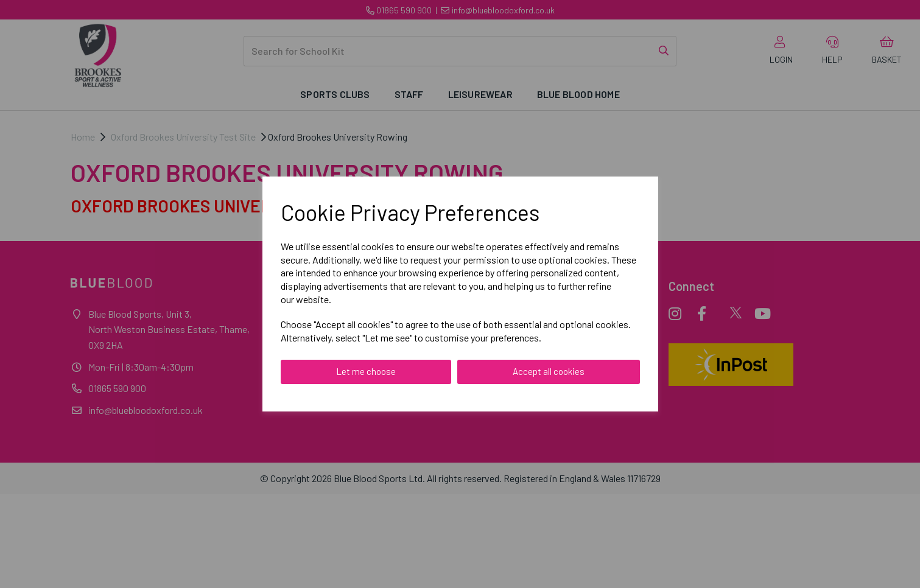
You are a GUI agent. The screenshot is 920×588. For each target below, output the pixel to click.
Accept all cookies (549, 371)
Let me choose (366, 371)
